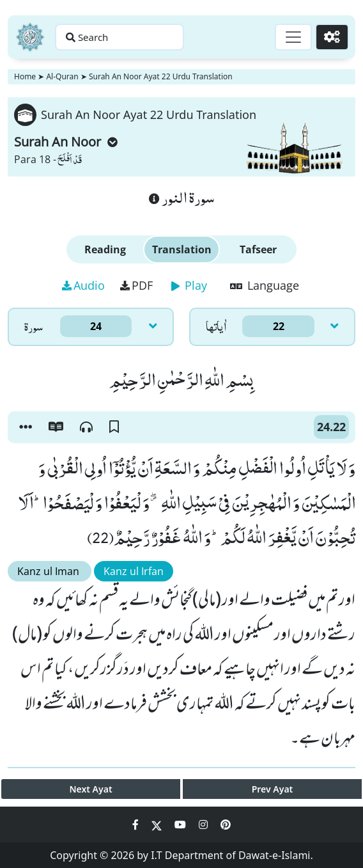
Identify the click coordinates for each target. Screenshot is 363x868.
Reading (105, 249)
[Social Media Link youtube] (181, 825)
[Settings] (332, 37)
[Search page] (120, 37)
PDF (136, 285)
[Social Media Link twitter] (158, 825)
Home (25, 76)
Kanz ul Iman (50, 571)
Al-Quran (62, 76)
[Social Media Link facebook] (137, 825)
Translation (182, 249)
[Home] (30, 37)
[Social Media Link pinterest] (226, 825)
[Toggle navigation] (293, 37)
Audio (83, 285)
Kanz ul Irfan (134, 571)
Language (265, 285)
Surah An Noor (66, 142)
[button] (26, 427)
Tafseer (258, 249)
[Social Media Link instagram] (205, 825)
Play (189, 285)
